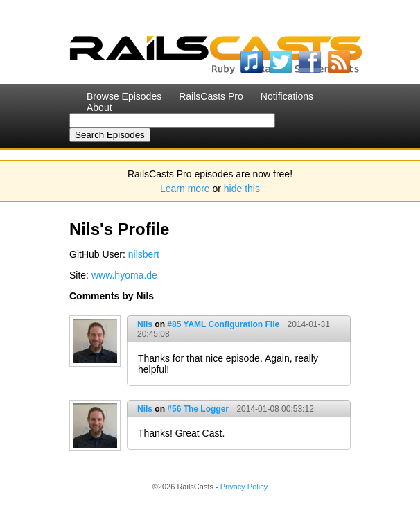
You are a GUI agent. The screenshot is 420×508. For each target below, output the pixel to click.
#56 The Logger (198, 409)
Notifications (287, 96)
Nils (145, 324)
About (99, 107)
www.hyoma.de (124, 275)
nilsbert (144, 254)
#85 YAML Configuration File (223, 324)
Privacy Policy (244, 487)
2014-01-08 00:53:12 (275, 409)
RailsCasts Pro (211, 96)
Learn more (185, 189)
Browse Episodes (124, 96)
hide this (242, 189)
